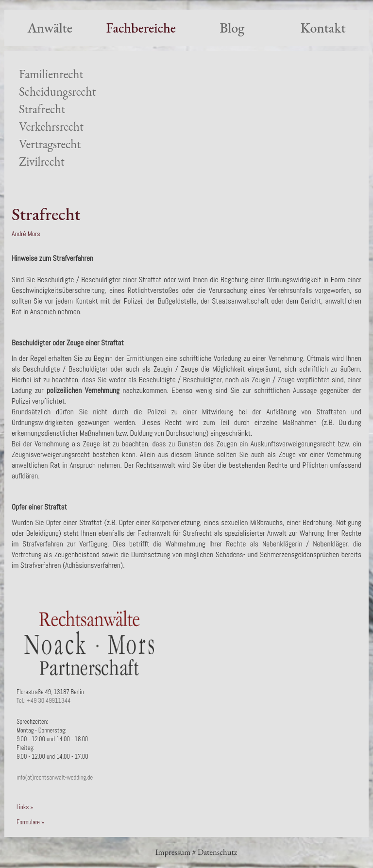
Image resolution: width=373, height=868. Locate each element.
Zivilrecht (42, 162)
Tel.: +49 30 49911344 (43, 701)
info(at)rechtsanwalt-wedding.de (55, 778)
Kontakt (323, 28)
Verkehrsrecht (51, 127)
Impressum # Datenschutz (196, 852)
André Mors (26, 234)
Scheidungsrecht (57, 92)
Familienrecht (51, 74)
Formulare (28, 822)
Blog (232, 28)
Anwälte (50, 28)
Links (23, 807)
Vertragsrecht (50, 144)
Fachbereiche (141, 28)
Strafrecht (42, 109)
